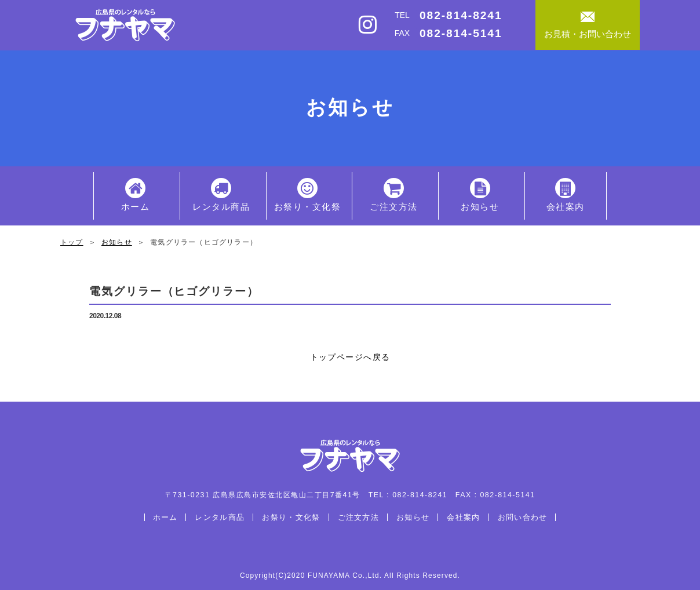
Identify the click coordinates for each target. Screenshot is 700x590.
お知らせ (480, 195)
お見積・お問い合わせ (588, 25)
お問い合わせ (523, 517)
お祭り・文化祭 (308, 195)
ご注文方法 (394, 195)
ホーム (136, 195)
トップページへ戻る (350, 357)
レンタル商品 (221, 195)
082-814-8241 (461, 15)
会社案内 (566, 195)
